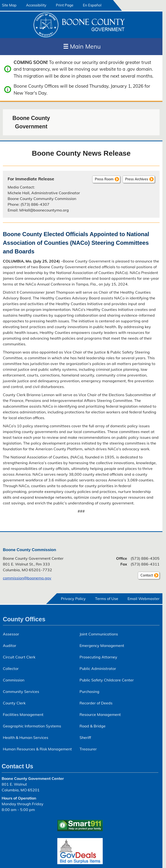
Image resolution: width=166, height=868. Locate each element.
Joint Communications (99, 634)
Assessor (11, 634)
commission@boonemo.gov (27, 578)
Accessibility (36, 5)
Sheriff (85, 737)
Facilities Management (23, 714)
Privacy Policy (73, 599)
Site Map (9, 5)
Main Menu (82, 46)
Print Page (65, 5)
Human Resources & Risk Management (37, 749)
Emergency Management (102, 645)
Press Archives (137, 179)
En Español (92, 5)
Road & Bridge (93, 726)
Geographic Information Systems (32, 726)
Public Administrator (98, 668)
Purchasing (89, 691)
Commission (14, 680)
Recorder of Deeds (96, 703)
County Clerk (14, 703)
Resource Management (100, 714)
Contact (145, 576)
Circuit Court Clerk (19, 657)
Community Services (21, 691)
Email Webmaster (144, 599)
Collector (11, 668)
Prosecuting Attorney (98, 657)
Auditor (10, 645)
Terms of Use (107, 599)
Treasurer (88, 749)
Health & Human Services (26, 737)
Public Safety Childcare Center (107, 680)
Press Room (104, 179)
